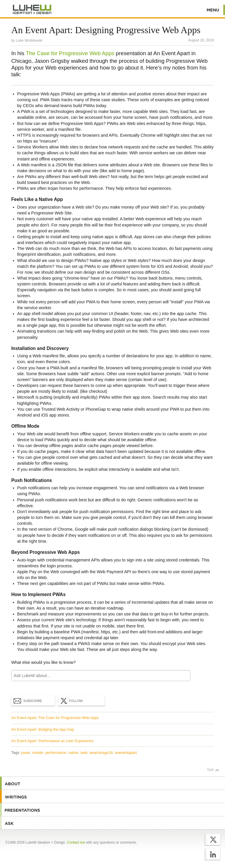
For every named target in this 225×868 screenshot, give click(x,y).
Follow (71, 701)
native (73, 753)
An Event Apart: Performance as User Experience (52, 741)
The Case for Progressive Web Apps (70, 53)
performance (56, 753)
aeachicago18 (101, 753)
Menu (213, 10)
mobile (38, 753)
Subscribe (28, 701)
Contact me (76, 842)
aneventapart (126, 753)
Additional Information (32, 10)
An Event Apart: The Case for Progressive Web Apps (55, 718)
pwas (26, 753)
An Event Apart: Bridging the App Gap (42, 729)
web (84, 753)
